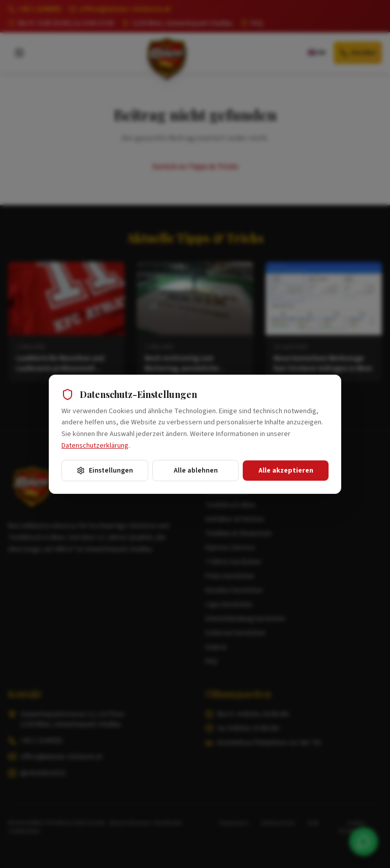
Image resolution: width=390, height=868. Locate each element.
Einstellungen (105, 471)
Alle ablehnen (196, 471)
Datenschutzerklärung (95, 446)
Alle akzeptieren (286, 471)
